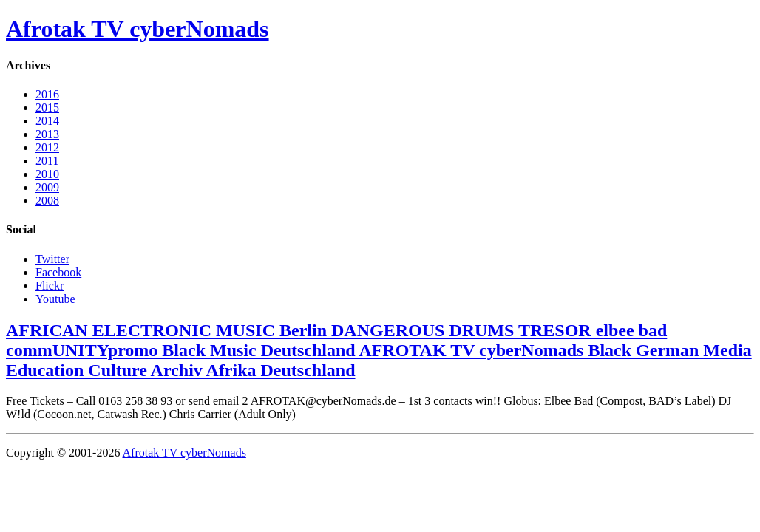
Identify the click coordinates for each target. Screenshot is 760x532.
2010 (47, 174)
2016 (47, 94)
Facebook (58, 272)
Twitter (52, 259)
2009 (47, 187)
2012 (47, 147)
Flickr (50, 286)
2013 (47, 134)
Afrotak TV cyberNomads (138, 29)
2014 (47, 121)
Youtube (55, 299)
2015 (47, 108)
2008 (47, 201)
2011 (47, 161)
